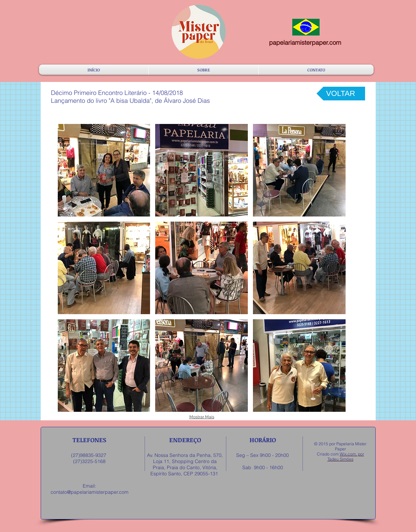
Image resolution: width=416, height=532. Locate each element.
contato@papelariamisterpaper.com (90, 492)
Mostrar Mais (202, 417)
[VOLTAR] (341, 94)
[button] (104, 170)
